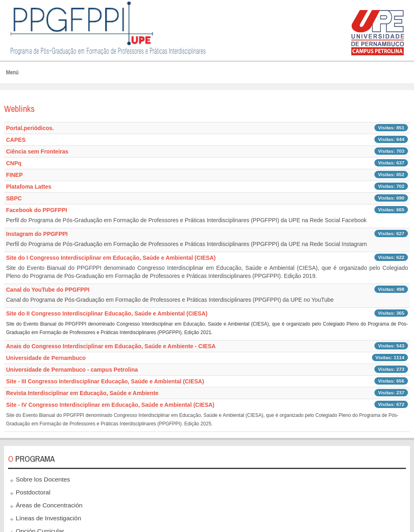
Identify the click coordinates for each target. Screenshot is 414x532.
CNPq (14, 163)
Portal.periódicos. (30, 128)
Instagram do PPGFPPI (37, 234)
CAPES (16, 140)
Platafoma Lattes (29, 187)
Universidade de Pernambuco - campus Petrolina (72, 370)
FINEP (14, 175)
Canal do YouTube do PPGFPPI (48, 290)
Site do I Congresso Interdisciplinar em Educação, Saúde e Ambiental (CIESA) (111, 258)
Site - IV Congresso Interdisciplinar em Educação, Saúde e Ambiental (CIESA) (110, 405)
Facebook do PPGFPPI (37, 210)
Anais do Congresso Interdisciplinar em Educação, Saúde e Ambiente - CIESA (111, 346)
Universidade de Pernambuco (46, 358)
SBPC (14, 198)
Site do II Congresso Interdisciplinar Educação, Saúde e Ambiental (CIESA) (107, 313)
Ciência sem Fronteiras (37, 151)
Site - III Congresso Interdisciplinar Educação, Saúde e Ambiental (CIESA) (105, 381)
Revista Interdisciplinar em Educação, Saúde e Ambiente (82, 393)
